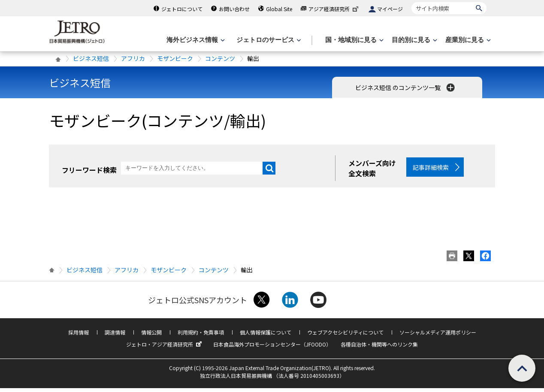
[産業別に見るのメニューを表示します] (467, 40)
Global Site (279, 9)
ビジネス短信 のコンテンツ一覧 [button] (406, 87)
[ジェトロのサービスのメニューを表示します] (268, 40)
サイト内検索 (411, 2)
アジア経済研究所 (334, 9)
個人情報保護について (266, 336)
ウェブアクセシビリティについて (345, 336)
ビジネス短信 (91, 58)
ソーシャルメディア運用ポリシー (438, 336)
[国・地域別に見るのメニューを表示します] (354, 40)
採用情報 (79, 336)
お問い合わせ (234, 9)
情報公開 (151, 336)
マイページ (390, 9)
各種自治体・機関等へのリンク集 (379, 348)
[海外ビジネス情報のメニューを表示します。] (195, 40)
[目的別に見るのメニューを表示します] (414, 40)
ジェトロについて (182, 9)
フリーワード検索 (89, 170)
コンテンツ (220, 58)
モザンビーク (175, 58)
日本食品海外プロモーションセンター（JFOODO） (272, 348)
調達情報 (115, 336)
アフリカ (133, 58)
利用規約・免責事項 (201, 336)
